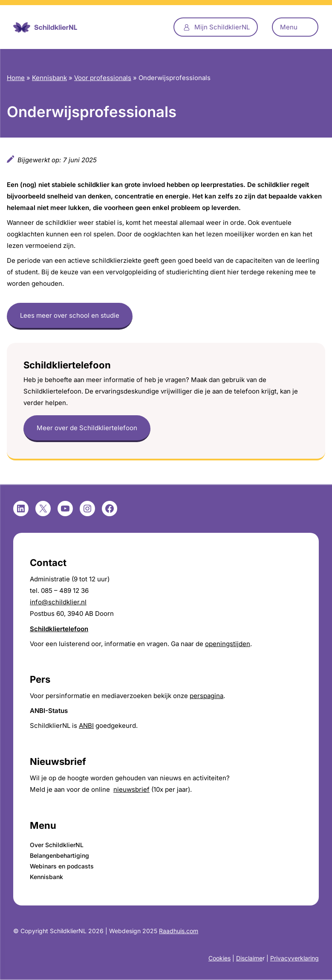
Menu (289, 27)
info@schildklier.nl (58, 602)
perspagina (206, 696)
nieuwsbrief (131, 789)
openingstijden (228, 644)
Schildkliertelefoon (59, 629)
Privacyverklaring (294, 958)
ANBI (86, 726)
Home (16, 78)
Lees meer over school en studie (70, 315)
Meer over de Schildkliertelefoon (87, 428)
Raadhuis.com (179, 931)
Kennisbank (49, 78)
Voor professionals (103, 78)
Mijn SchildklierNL (222, 27)
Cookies (219, 958)
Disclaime (249, 958)
